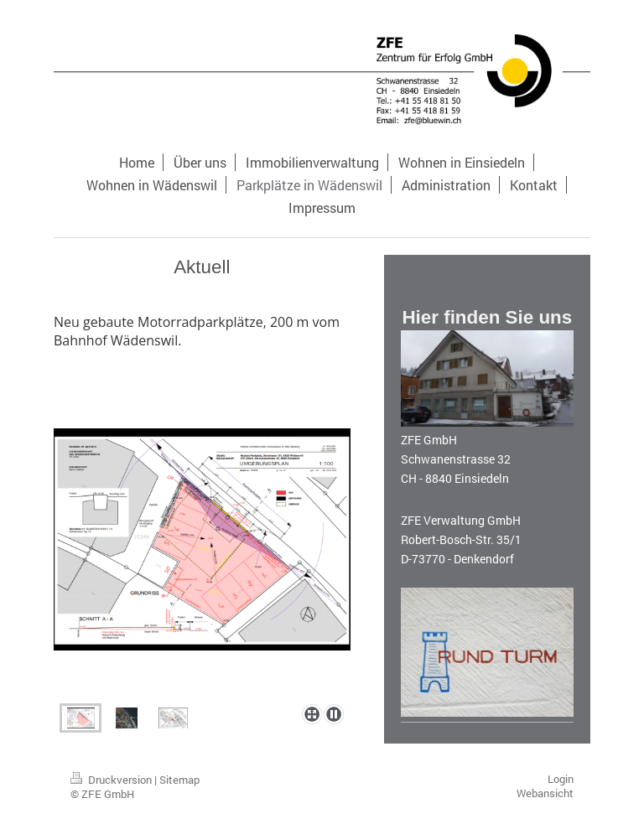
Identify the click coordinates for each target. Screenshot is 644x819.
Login (561, 779)
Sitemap (179, 780)
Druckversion (112, 780)
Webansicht (545, 793)
